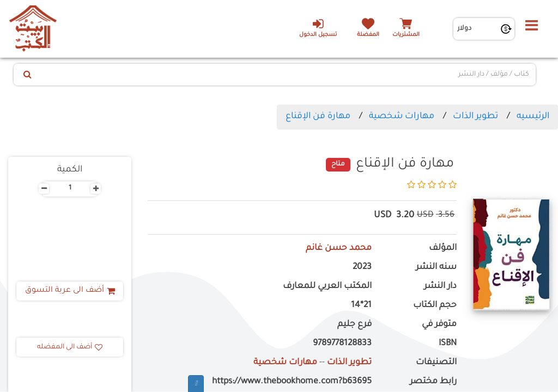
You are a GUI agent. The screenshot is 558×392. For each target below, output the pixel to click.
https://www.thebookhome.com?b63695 (292, 382)
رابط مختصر (433, 382)
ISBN (448, 344)
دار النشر (440, 287)
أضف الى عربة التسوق (70, 291)
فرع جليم (354, 325)
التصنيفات (436, 363)
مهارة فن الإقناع (318, 117)
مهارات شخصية (402, 117)
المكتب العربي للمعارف (327, 287)
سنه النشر (436, 268)
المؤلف (443, 249)
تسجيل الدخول (318, 28)
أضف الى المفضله (70, 347)
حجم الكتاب (435, 306)
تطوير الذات (475, 117)
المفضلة (368, 35)
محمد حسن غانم (339, 249)
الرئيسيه (533, 117)
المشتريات (406, 35)
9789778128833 (342, 344)
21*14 (361, 306)
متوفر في (439, 325)
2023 (362, 268)
